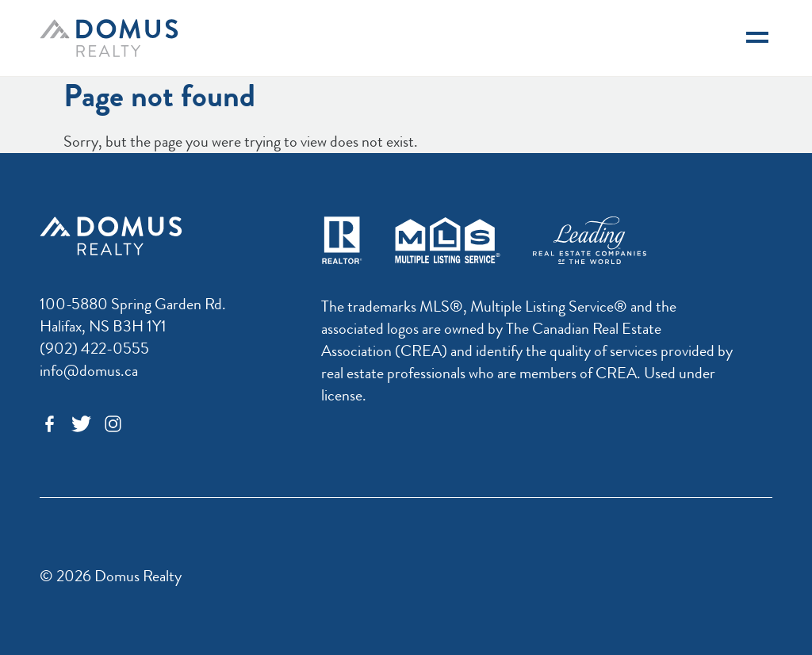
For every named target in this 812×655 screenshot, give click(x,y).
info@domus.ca (89, 371)
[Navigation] (757, 38)
